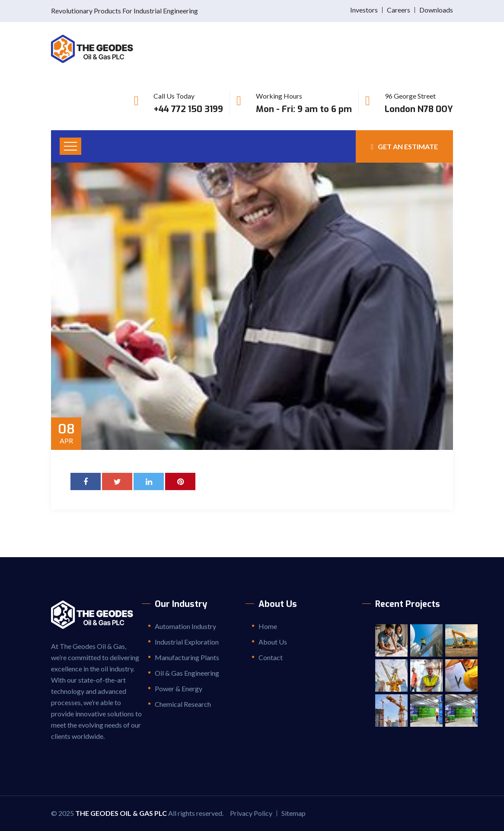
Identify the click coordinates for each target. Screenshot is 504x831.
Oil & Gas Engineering (187, 673)
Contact (271, 657)
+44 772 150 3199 (188, 109)
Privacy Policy (251, 813)
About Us (273, 642)
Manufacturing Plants (187, 657)
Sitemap (293, 813)
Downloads (436, 10)
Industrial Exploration (187, 642)
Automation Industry (185, 626)
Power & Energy (179, 688)
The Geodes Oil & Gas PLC (121, 813)
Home (268, 626)
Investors (364, 10)
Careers (399, 10)
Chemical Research (183, 704)
